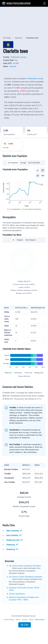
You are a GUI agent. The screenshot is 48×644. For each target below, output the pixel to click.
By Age (23, 163)
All (38, 176)
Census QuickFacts (17, 594)
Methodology (40, 620)
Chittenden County (18, 57)
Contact (25, 620)
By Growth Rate (34, 163)
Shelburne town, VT (13, 540)
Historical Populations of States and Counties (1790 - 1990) (24, 598)
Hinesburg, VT (10, 549)
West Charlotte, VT (12, 531)
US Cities (7, 38)
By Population (13, 163)
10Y (43, 176)
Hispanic (20, 240)
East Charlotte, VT (12, 535)
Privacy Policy (9, 620)
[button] (44, 3)
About (31, 620)
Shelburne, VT (10, 545)
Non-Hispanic (31, 240)
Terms (18, 620)
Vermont (19, 38)
